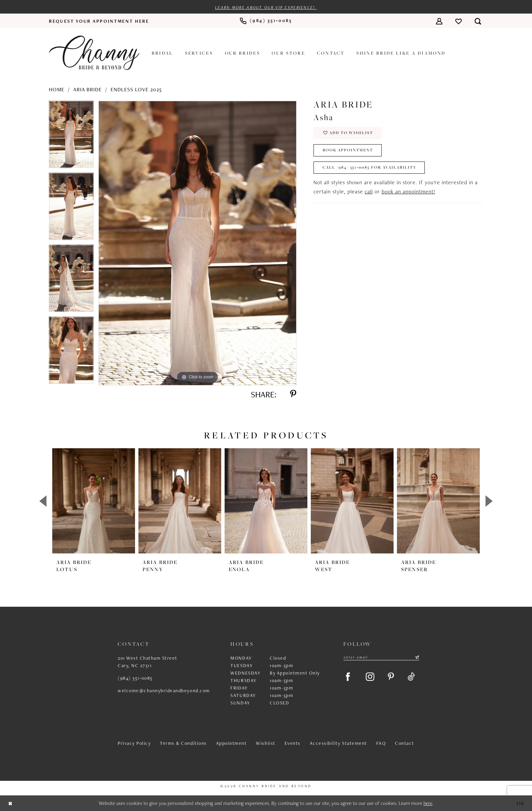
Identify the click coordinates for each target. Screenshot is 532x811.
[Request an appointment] (99, 21)
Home (57, 89)
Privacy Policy (134, 743)
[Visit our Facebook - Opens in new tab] (348, 677)
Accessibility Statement (338, 743)
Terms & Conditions (183, 743)
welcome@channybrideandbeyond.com (164, 691)
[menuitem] (99, 21)
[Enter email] (381, 658)
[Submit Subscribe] (417, 658)
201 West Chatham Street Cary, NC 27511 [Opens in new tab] (148, 662)
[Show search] (478, 21)
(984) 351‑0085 (135, 678)
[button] (439, 21)
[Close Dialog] (11, 803)
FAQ (381, 743)
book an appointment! (408, 192)
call (369, 192)
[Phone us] (266, 21)
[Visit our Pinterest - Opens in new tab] (392, 677)
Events (293, 743)
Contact (405, 743)
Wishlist (265, 743)
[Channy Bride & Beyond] (94, 53)
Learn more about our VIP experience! (266, 7)
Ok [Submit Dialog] (521, 803)
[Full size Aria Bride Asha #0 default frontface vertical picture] (197, 243)
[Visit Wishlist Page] (459, 21)
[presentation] (94, 501)
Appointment (232, 743)
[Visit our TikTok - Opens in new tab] (412, 677)
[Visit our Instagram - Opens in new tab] (370, 677)
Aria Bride (88, 89)
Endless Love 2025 (136, 89)
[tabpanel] (71, 137)
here (428, 803)
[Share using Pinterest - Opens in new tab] (293, 394)
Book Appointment (348, 150)
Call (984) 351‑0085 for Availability (370, 168)
